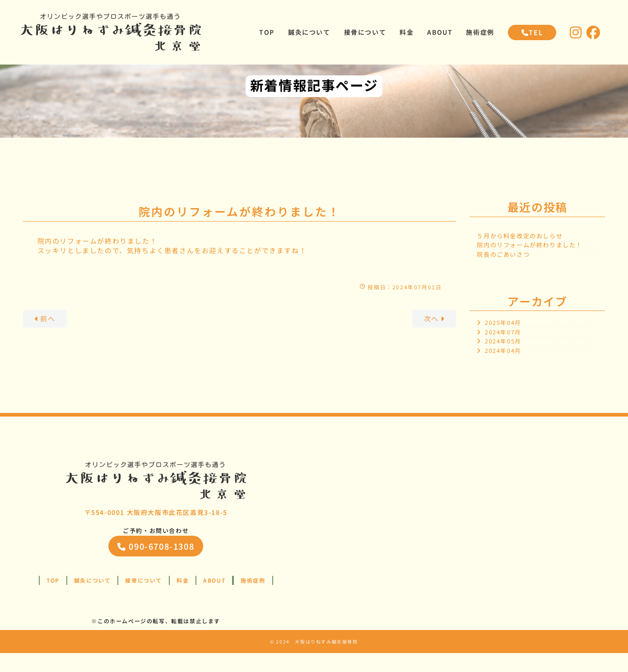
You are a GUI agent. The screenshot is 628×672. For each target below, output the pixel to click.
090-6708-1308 (156, 565)
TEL (532, 32)
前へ (47, 338)
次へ (432, 338)
